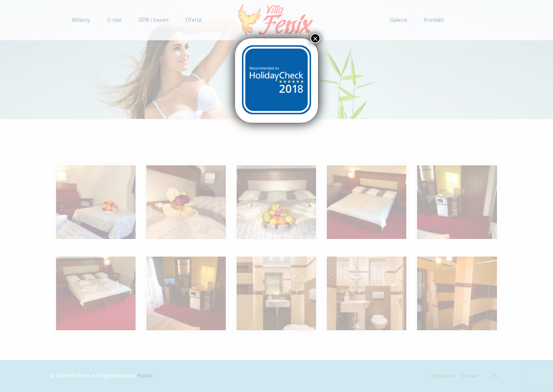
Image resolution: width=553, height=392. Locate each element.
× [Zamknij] (315, 38)
